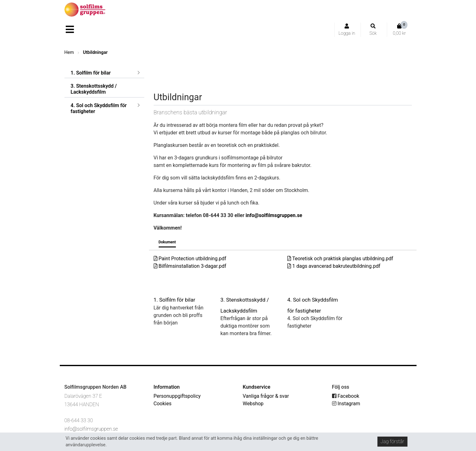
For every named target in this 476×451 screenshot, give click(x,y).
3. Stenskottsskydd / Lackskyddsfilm (94, 89)
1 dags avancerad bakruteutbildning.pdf (334, 266)
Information (167, 387)
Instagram (346, 404)
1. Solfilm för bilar (91, 73)
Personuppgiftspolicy (177, 396)
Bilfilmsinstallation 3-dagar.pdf (190, 266)
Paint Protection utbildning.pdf (190, 259)
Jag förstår (392, 441)
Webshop (253, 404)
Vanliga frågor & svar (266, 396)
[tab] (167, 243)
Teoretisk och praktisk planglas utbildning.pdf (340, 259)
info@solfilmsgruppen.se (274, 215)
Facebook (346, 396)
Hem (69, 52)
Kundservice (257, 387)
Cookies (163, 404)
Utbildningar (95, 52)
